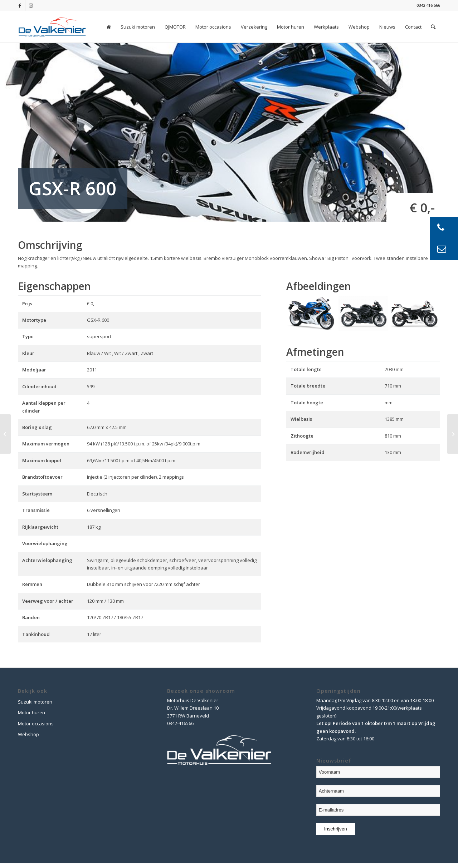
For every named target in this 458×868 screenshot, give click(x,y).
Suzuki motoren (35, 702)
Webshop (28, 734)
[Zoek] (433, 27)
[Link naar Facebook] (20, 5)
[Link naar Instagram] (31, 5)
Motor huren (31, 712)
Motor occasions (36, 724)
